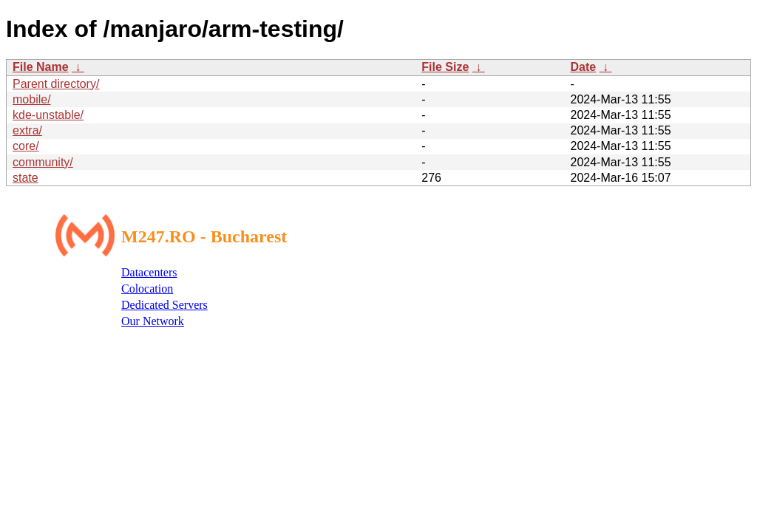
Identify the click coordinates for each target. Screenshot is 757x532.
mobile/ (32, 99)
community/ (43, 162)
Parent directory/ (56, 84)
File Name (41, 67)
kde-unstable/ (48, 115)
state (26, 178)
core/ (26, 146)
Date (583, 67)
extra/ (27, 130)
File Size (445, 67)
